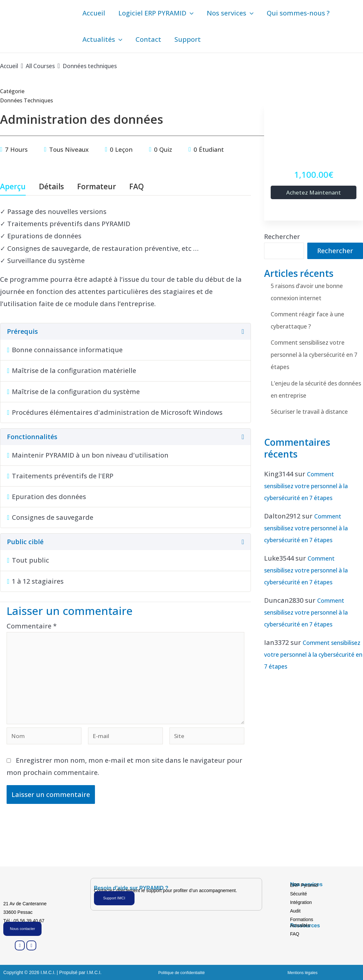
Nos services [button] (230, 13)
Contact (148, 39)
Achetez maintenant (314, 193)
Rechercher (282, 238)
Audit (295, 910)
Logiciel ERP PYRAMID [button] (156, 13)
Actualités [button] (102, 40)
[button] (190, 13)
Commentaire (32, 626)
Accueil (94, 13)
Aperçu (13, 187)
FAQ (136, 187)
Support (188, 39)
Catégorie (12, 91)
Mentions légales (302, 972)
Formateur (97, 187)
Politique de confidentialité (181, 972)
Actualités (300, 924)
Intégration (301, 902)
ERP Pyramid (304, 885)
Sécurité (299, 893)
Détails (51, 187)
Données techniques (31, 100)
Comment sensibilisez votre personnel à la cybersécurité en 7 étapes (316, 355)
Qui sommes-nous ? (298, 13)
